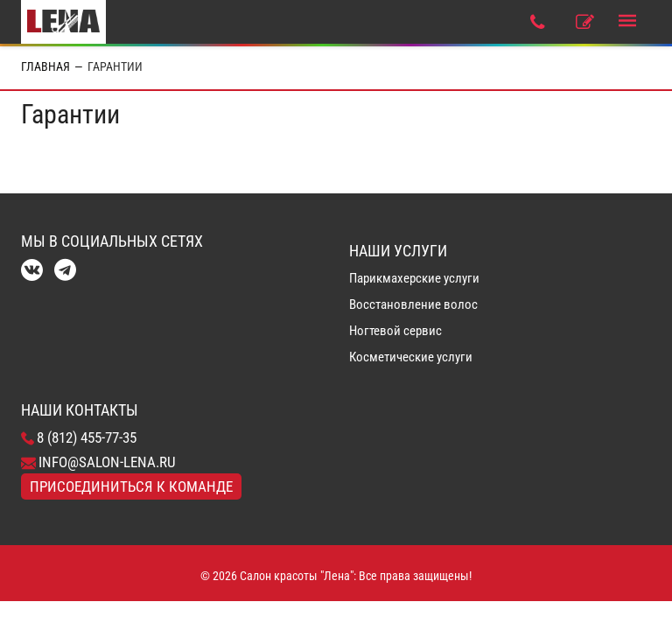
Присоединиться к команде (131, 486)
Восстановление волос (413, 304)
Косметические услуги (411, 357)
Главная (45, 66)
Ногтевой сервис (395, 331)
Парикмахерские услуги (414, 278)
